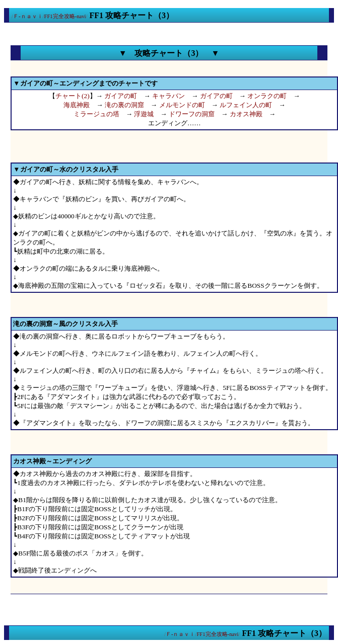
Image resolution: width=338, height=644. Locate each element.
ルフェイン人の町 (246, 105)
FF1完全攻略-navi (65, 16)
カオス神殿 (246, 114)
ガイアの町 (121, 96)
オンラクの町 (267, 96)
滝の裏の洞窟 (124, 105)
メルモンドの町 (182, 105)
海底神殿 (77, 105)
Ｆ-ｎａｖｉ (28, 16)
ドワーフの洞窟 (192, 114)
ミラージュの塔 (96, 114)
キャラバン (168, 96)
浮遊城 (144, 114)
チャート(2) (73, 96)
